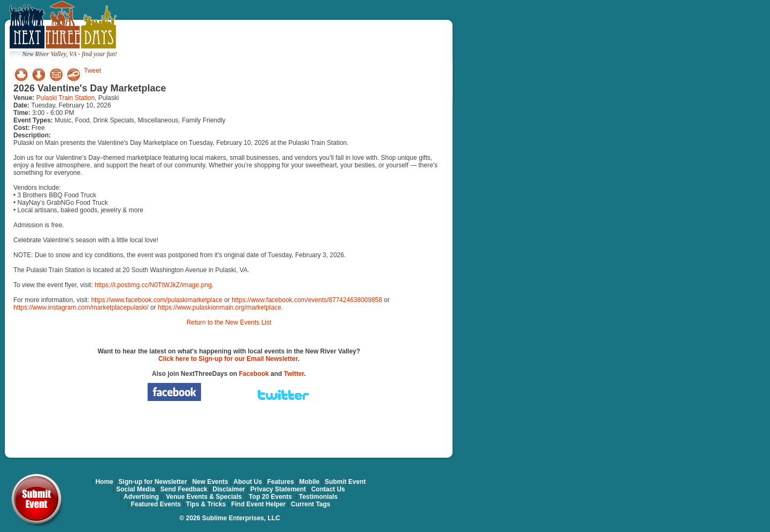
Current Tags (311, 504)
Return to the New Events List (229, 322)
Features (281, 482)
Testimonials (318, 497)
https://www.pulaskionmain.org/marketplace (220, 307)
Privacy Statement (278, 489)
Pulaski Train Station (66, 98)
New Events (210, 482)
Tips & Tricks (206, 504)
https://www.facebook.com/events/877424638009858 (307, 300)
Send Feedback (184, 489)
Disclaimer (229, 489)
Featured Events (156, 504)
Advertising (141, 497)
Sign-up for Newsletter (153, 482)
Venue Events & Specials (204, 497)
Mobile (310, 482)
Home (104, 482)
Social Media (136, 489)
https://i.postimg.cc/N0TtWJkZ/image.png (153, 285)
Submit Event (345, 482)
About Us (248, 482)
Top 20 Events (270, 497)
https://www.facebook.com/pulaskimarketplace (156, 300)
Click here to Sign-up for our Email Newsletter (228, 359)
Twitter (294, 374)
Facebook (254, 374)
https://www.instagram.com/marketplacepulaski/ (81, 307)
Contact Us (328, 489)
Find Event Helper (258, 504)
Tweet (93, 71)
